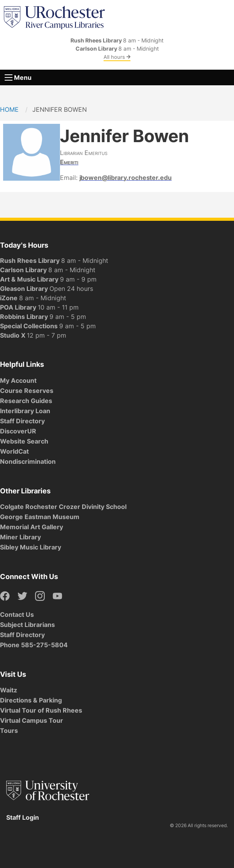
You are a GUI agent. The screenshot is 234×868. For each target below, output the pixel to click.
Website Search (24, 441)
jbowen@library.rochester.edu (126, 178)
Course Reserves (27, 391)
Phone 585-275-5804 (34, 645)
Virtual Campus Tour (32, 720)
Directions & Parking (31, 700)
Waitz (9, 690)
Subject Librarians (27, 625)
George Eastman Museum (40, 517)
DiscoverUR (18, 431)
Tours (9, 731)
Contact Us (17, 614)
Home (9, 109)
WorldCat (14, 451)
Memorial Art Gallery (32, 527)
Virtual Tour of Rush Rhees (41, 710)
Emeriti (69, 162)
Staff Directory (22, 421)
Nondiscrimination (28, 461)
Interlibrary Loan (25, 411)
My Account (18, 380)
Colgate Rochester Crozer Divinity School (63, 507)
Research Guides (26, 401)
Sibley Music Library (31, 547)
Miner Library (20, 537)
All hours (117, 57)
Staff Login (23, 817)
